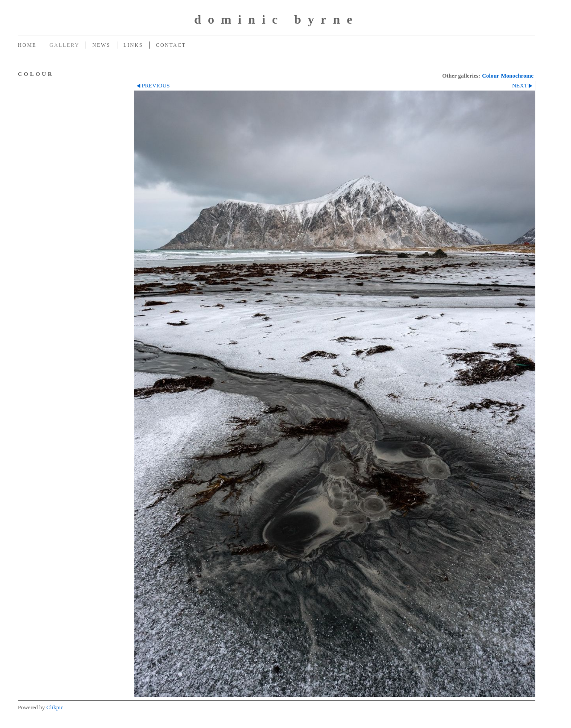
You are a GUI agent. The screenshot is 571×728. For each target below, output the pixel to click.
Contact (171, 45)
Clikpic (55, 707)
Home (27, 45)
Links (133, 45)
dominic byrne (276, 19)
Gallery (64, 45)
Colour (491, 76)
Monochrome (517, 76)
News (101, 45)
